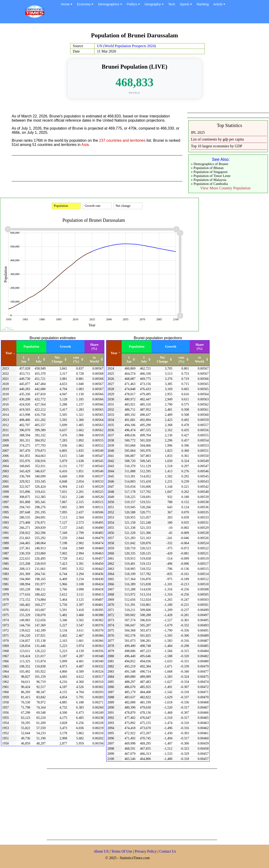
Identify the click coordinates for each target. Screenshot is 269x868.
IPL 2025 (198, 132)
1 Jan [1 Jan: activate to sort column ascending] (24, 359)
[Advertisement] (113, 804)
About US (101, 851)
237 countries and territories (122, 140)
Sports (186, 4)
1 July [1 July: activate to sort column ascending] (39, 359)
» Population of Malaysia (209, 180)
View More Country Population (225, 188)
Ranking (203, 4)
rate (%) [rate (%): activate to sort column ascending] (76, 359)
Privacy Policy (146, 851)
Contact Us (168, 851)
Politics (133, 4)
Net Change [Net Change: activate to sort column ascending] (57, 359)
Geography (154, 4)
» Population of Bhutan (207, 168)
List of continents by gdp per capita (217, 139)
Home (67, 4)
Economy (85, 4)
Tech (172, 4)
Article (219, 4)
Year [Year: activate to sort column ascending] (9, 353)
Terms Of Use (122, 851)
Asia (85, 145)
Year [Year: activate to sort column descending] (114, 353)
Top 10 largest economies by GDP (216, 146)
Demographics (110, 4)
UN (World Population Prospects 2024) (126, 46)
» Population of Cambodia (209, 184)
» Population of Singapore (209, 172)
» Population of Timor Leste (211, 176)
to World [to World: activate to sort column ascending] (94, 359)
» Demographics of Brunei (210, 164)
